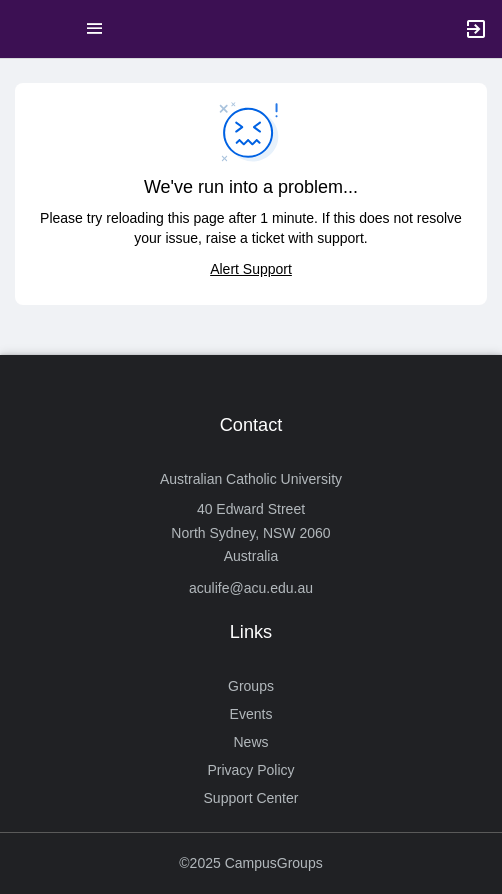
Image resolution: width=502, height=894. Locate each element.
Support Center (251, 798)
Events (251, 714)
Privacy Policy (250, 770)
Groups (251, 686)
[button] (25, 29)
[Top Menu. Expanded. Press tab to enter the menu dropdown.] (95, 29)
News (250, 742)
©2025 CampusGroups (250, 863)
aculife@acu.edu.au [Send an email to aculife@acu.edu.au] (251, 588)
